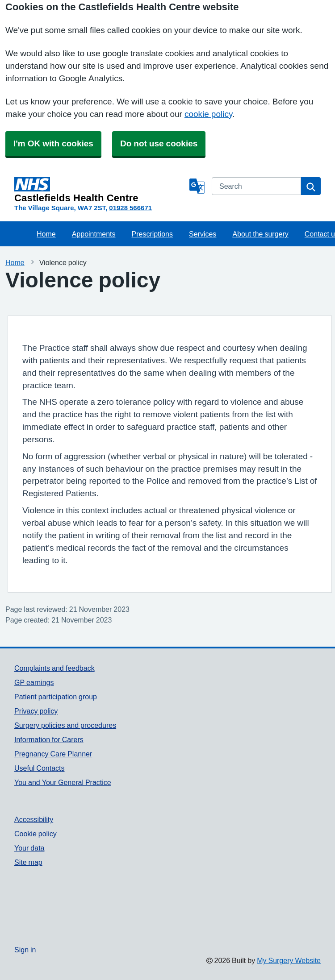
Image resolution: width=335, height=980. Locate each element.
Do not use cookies (159, 143)
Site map (28, 862)
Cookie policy (36, 834)
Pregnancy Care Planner (53, 754)
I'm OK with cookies (53, 143)
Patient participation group (56, 697)
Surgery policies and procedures (65, 725)
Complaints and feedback (54, 668)
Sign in (25, 950)
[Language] (197, 186)
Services (203, 234)
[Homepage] (100, 190)
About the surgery (260, 234)
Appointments (94, 234)
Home (46, 234)
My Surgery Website (289, 960)
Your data (29, 848)
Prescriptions (152, 234)
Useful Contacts (40, 768)
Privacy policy (36, 711)
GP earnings (34, 682)
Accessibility (34, 819)
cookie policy (208, 114)
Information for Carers (49, 739)
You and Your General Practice (63, 782)
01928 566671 (130, 208)
